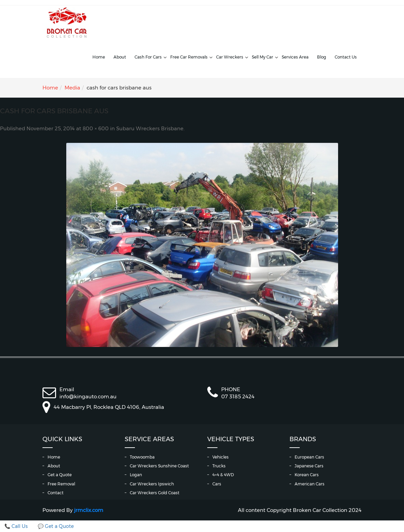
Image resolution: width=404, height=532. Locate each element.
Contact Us (346, 57)
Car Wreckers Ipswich (152, 484)
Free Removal (61, 484)
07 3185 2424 (238, 396)
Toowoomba (142, 457)
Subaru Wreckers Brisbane (150, 129)
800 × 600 (96, 129)
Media (72, 88)
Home (99, 57)
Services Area (295, 57)
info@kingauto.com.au (88, 396)
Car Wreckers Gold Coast (155, 493)
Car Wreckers (230, 57)
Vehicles (221, 457)
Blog (322, 57)
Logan (136, 475)
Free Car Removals (189, 57)
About (120, 57)
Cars (217, 484)
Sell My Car (262, 57)
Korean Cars (307, 475)
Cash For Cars (148, 57)
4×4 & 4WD (223, 475)
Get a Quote (60, 475)
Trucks (219, 466)
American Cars (310, 484)
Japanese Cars (309, 466)
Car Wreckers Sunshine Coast (159, 466)
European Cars (309, 457)
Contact (56, 493)
